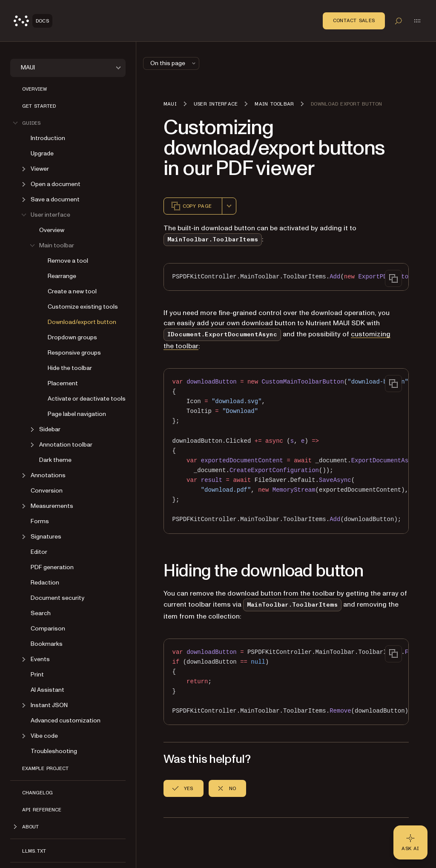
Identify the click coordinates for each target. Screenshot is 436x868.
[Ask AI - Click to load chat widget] (410, 842)
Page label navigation (77, 414)
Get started (39, 106)
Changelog (37, 793)
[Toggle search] (399, 21)
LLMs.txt (34, 851)
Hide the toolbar (70, 368)
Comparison (48, 629)
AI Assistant (47, 690)
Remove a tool (68, 261)
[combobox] (229, 206)
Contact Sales (354, 20)
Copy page (191, 206)
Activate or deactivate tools (87, 399)
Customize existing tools (83, 307)
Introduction (48, 138)
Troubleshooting (54, 751)
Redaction (45, 583)
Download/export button (82, 322)
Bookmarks (47, 644)
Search (41, 613)
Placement (63, 383)
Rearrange (62, 276)
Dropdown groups (72, 337)
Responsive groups (74, 353)
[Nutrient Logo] (33, 21)
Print (37, 675)
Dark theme (55, 460)
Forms (40, 521)
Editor (39, 552)
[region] (286, 277)
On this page (174, 63)
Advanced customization (66, 720)
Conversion (47, 491)
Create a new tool (72, 291)
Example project (45, 768)
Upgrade (42, 153)
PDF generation (52, 567)
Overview (34, 89)
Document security (57, 598)
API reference (42, 810)
